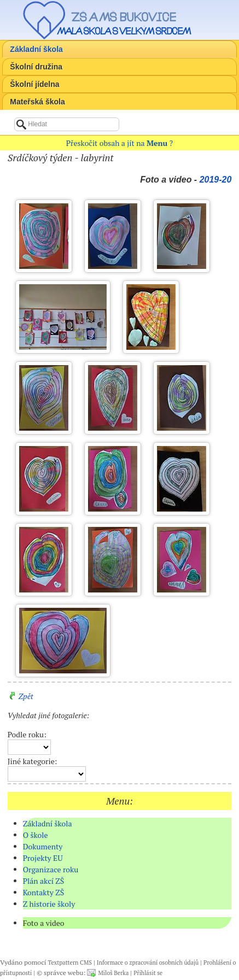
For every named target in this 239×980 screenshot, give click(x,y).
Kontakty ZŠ (44, 892)
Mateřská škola (37, 102)
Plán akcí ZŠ (44, 881)
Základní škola (36, 49)
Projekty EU (43, 858)
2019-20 (216, 180)
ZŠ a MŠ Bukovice (124, 17)
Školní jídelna (34, 84)
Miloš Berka (113, 973)
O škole (36, 835)
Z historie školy (49, 904)
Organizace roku (51, 869)
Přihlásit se (148, 973)
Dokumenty (43, 846)
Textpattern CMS (70, 963)
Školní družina (36, 67)
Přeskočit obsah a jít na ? (119, 143)
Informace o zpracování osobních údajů (148, 963)
